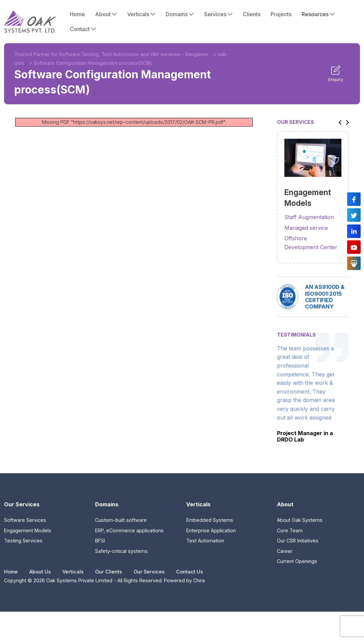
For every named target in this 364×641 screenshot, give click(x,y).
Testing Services (23, 541)
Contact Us (190, 572)
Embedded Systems (210, 520)
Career (285, 551)
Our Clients (109, 572)
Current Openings (297, 561)
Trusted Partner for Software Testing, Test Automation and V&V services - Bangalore (111, 54)
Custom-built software (121, 520)
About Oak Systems (300, 520)
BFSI (100, 541)
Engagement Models (28, 530)
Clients (252, 14)
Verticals (141, 14)
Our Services (149, 572)
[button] (338, 122)
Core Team (290, 530)
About (106, 14)
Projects (281, 14)
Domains (180, 14)
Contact (83, 29)
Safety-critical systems (121, 551)
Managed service (306, 228)
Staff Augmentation (309, 217)
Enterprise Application (211, 530)
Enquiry (336, 74)
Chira (199, 580)
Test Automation (205, 541)
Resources (318, 14)
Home (77, 14)
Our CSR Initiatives (298, 541)
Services (218, 14)
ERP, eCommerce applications (129, 530)
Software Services (25, 520)
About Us (40, 572)
